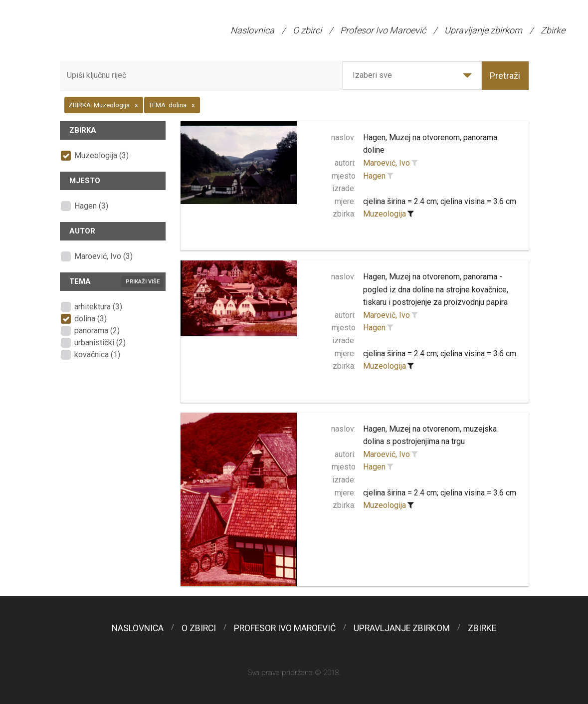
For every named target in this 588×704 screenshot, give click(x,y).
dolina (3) (91, 319)
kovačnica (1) (97, 354)
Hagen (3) (91, 206)
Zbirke (553, 30)
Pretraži (505, 76)
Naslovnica (252, 30)
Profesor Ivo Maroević (383, 30)
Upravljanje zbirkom (483, 30)
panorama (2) (97, 331)
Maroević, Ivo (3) (103, 256)
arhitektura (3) (98, 307)
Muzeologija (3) (101, 155)
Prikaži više (143, 282)
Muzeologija (385, 214)
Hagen (374, 176)
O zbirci (307, 30)
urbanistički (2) (100, 343)
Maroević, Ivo (387, 163)
